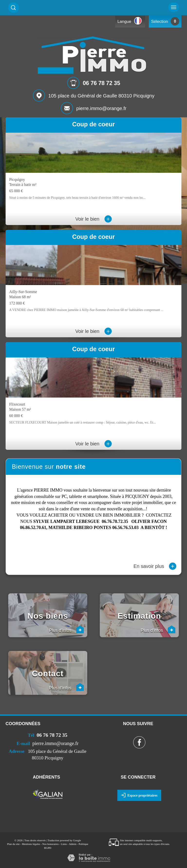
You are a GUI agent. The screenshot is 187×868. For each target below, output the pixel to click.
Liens (64, 844)
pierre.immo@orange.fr (101, 108)
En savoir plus (155, 566)
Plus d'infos (67, 629)
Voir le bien (93, 219)
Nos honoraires (51, 844)
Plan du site (13, 844)
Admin (73, 844)
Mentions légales (31, 844)
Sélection (159, 22)
